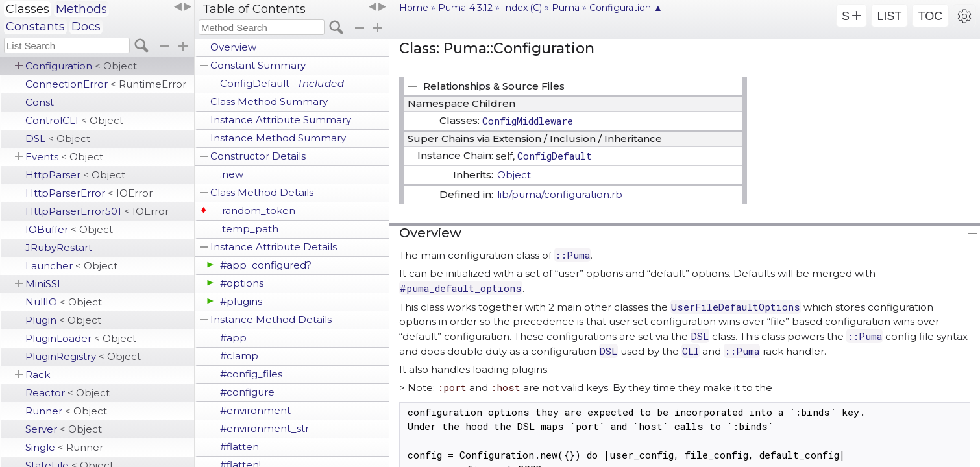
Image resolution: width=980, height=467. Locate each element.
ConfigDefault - (282, 83)
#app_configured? (266, 265)
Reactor (67, 393)
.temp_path (249, 229)
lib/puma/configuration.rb (560, 194)
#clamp (239, 356)
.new (232, 174)
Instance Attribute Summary (281, 120)
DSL (58, 138)
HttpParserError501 (97, 211)
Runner (66, 411)
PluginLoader (81, 338)
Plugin (63, 320)
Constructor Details (258, 156)
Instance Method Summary (278, 138)
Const (40, 102)
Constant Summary (258, 65)
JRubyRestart (59, 247)
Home (414, 8)
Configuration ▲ (626, 8)
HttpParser (75, 175)
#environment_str (264, 428)
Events (64, 157)
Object (514, 175)
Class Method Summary (269, 102)
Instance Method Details (271, 319)
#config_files (251, 374)
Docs (86, 27)
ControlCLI (74, 120)
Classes (28, 9)
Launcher (71, 266)
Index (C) (522, 8)
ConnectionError (106, 84)
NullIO (64, 302)
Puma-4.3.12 (465, 8)
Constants (35, 27)
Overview (233, 47)
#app (233, 338)
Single (64, 447)
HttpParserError (89, 193)
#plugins (241, 301)
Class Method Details (262, 192)
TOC (931, 16)
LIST (889, 16)
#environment (255, 410)
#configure (247, 392)
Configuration (81, 66)
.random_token (258, 210)
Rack (38, 375)
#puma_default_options (461, 288)
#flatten (239, 447)
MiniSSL (44, 284)
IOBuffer (69, 229)
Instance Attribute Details (274, 247)
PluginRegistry (83, 356)
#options (242, 283)
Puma (566, 8)
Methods (81, 9)
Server (64, 429)
